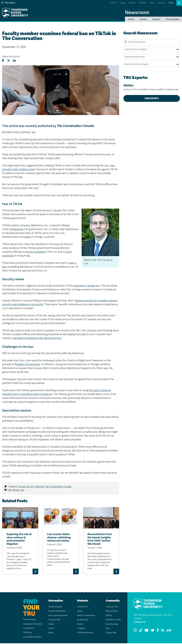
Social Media (173, 19)
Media (49, 633)
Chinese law (16, 229)
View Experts (152, 98)
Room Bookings (111, 625)
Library (123, 3)
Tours (106, 629)
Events (143, 19)
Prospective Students (56, 612)
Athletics (143, 3)
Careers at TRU (110, 607)
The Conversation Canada (58, 487)
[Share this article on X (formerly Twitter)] (9, 61)
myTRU (114, 3)
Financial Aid (81, 607)
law (23, 490)
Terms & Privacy (26, 620)
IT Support (80, 629)
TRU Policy (24, 633)
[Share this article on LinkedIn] (14, 61)
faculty (16, 490)
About (152, 3)
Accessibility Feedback (29, 637)
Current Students (54, 607)
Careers (132, 3)
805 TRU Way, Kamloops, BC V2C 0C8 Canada (153, 617)
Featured (39, 487)
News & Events (110, 612)
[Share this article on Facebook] (3, 61)
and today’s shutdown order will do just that (37, 338)
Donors (50, 629)
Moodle (78, 625)
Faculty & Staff (53, 620)
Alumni (49, 625)
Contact (161, 3)
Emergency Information (30, 624)
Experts (156, 19)
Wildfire (152, 87)
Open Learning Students (57, 616)
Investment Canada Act (86, 286)
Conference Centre (112, 620)
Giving (171, 3)
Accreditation (25, 629)
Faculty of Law (26, 487)
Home (131, 19)
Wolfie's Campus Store (85, 616)
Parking (107, 616)
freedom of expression (28, 364)
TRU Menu (8, 3)
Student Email (81, 620)
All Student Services (84, 633)
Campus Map (109, 633)
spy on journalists (35, 252)
